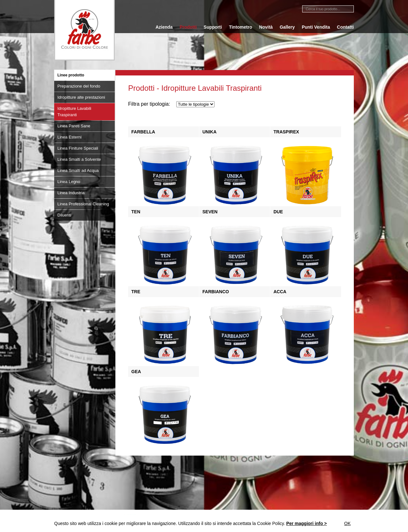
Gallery (287, 27)
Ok (347, 523)
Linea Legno (69, 182)
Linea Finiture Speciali (78, 148)
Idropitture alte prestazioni (81, 97)
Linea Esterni (69, 137)
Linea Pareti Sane (74, 126)
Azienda (164, 27)
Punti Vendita (316, 27)
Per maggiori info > (306, 523)
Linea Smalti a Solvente (79, 159)
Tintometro (240, 27)
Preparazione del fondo (79, 86)
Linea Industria (71, 193)
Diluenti (64, 215)
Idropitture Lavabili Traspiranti (74, 112)
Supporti (213, 27)
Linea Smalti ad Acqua (78, 170)
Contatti (345, 27)
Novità (266, 27)
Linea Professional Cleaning (83, 204)
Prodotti (188, 27)
